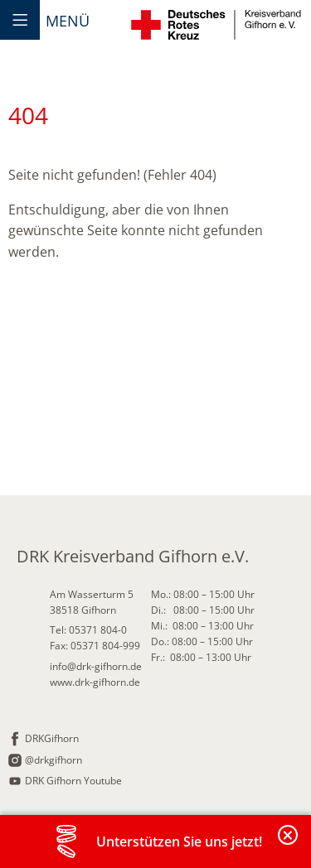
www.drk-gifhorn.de (95, 682)
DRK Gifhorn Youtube (73, 781)
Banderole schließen (289, 844)
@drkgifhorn (53, 760)
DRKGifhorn (52, 738)
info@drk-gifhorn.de (96, 666)
